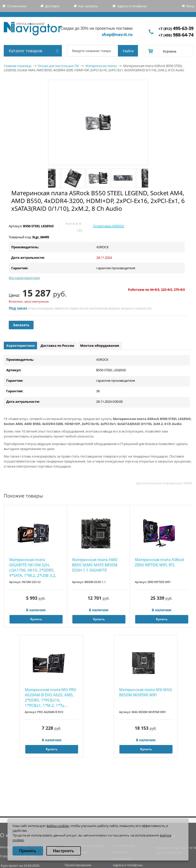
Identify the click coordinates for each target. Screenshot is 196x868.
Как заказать (88, 6)
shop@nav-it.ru (117, 34)
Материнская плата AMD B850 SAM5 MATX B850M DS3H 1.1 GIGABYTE (95, 565)
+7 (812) (176, 29)
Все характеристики (24, 278)
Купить (36, 619)
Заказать (21, 325)
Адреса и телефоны (132, 6)
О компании (17, 6)
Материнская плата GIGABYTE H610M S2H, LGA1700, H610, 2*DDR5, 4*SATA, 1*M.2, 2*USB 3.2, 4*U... (33, 568)
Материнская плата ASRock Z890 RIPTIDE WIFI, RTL (160, 562)
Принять (28, 851)
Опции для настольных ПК (58, 66)
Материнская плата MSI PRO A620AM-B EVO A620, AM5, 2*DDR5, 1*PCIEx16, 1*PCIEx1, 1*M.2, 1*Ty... (51, 697)
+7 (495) (176, 35)
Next (145, 178)
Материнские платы (101, 66)
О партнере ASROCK (109, 226)
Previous (51, 178)
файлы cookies (58, 826)
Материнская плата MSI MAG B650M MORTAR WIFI (146, 692)
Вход (190, 6)
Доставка (52, 6)
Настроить (64, 851)
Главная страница (18, 66)
